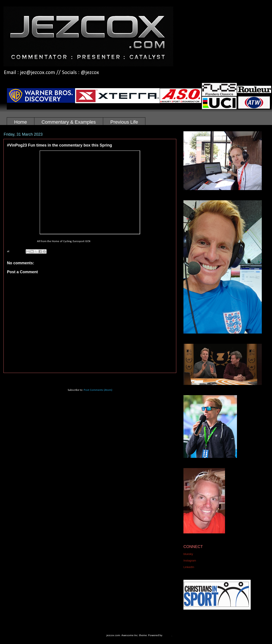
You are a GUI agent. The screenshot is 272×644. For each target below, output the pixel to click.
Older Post (165, 379)
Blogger (167, 635)
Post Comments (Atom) (98, 390)
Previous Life (124, 122)
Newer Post (15, 379)
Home (21, 122)
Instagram (190, 561)
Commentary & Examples (69, 122)
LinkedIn (189, 567)
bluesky (188, 554)
